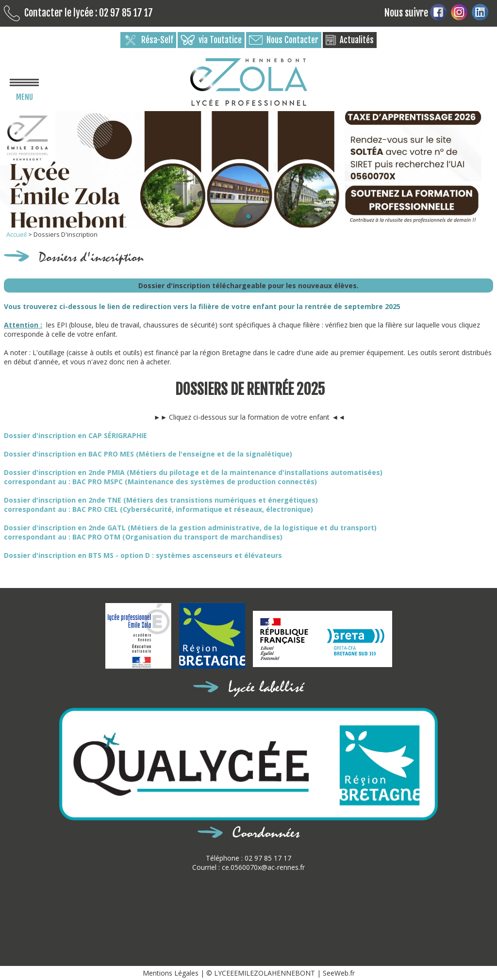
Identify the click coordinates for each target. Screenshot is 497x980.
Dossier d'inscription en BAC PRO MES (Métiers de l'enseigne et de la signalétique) (148, 454)
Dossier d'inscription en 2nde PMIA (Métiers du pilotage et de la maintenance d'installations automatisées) (193, 472)
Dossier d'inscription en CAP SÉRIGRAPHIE (75, 435)
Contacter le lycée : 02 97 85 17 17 (78, 13)
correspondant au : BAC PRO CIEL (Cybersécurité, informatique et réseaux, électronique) (158, 509)
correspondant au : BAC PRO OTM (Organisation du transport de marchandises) (143, 537)
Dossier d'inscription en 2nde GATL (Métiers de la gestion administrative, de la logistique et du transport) (190, 528)
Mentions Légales (172, 973)
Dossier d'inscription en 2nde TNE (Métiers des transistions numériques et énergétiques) (161, 500)
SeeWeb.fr (339, 973)
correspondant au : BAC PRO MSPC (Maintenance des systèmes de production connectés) (160, 482)
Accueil (17, 234)
